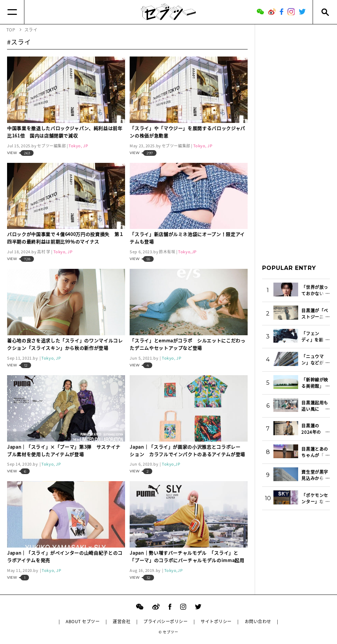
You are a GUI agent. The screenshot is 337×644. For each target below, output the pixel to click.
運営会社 (122, 621)
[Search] (325, 12)
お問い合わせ (258, 621)
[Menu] (12, 12)
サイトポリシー (216, 621)
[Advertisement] (296, 137)
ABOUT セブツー (83, 621)
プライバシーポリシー (165, 621)
